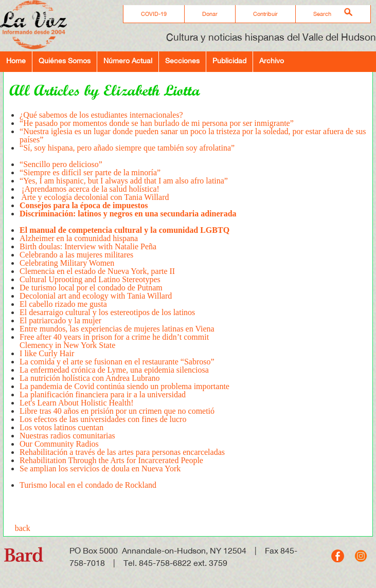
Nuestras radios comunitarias (67, 436)
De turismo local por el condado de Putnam (91, 288)
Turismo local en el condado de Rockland (88, 485)
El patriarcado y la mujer (60, 320)
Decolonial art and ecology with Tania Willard (96, 296)
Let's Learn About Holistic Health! (78, 403)
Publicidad (229, 60)
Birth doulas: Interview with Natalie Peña (89, 246)
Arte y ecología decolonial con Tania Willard (94, 197)
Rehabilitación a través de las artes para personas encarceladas (122, 452)
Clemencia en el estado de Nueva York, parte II (98, 271)
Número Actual (128, 60)
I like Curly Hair (47, 353)
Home (16, 60)
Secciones (182, 60)
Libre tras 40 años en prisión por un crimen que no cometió (117, 411)
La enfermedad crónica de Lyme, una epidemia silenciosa (114, 370)
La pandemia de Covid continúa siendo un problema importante (124, 386)
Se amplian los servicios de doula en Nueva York (100, 473)
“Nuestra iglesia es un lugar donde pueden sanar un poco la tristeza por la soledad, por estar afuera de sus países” (193, 135)
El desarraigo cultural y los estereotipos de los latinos (108, 312)
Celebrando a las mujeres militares (76, 255)
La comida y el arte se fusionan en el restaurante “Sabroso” (117, 362)
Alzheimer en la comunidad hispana (79, 238)
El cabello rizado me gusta (63, 304)
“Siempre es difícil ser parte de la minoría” (90, 172)
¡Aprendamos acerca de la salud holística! (89, 189)
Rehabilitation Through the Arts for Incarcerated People (111, 460)
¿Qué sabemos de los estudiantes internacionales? (101, 115)
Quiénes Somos (65, 60)
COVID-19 (154, 14)
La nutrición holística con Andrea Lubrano (89, 378)
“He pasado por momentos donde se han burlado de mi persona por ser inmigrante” (157, 123)
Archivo (272, 60)
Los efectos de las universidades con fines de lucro (103, 419)
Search (322, 14)
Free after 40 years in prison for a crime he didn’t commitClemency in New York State (114, 341)
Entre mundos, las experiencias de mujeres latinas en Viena (117, 329)
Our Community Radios (59, 444)
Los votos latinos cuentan (61, 427)
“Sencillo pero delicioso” (61, 164)
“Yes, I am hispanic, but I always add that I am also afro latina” (124, 181)
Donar (210, 14)
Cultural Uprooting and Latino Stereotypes (90, 279)
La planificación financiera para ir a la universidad (103, 394)
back (23, 528)
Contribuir (265, 14)
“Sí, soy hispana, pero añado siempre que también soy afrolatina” (127, 152)
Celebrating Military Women (67, 263)
